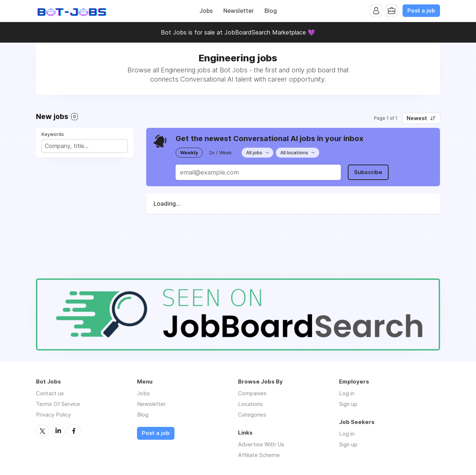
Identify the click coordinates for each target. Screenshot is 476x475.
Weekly (189, 152)
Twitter (42, 431)
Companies (252, 393)
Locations (250, 404)
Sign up (348, 404)
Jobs (206, 11)
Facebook (74, 431)
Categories (252, 415)
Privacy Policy (53, 415)
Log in (347, 393)
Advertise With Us (261, 444)
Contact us (50, 393)
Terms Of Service (58, 404)
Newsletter (239, 11)
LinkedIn (58, 431)
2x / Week (220, 152)
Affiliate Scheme (259, 455)
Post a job (421, 11)
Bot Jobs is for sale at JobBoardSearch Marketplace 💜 (238, 32)
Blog (271, 11)
